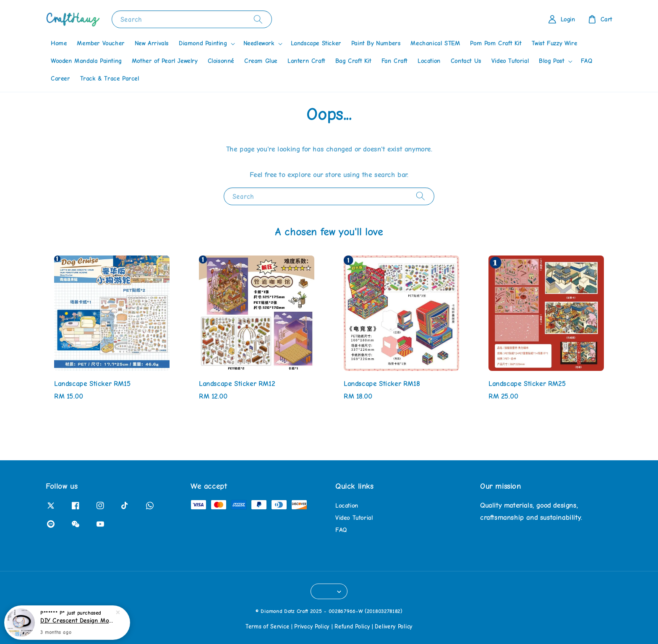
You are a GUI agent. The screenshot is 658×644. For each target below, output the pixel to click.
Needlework (259, 43)
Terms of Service (267, 627)
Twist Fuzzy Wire (555, 43)
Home (59, 43)
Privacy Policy (312, 627)
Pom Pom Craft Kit (496, 43)
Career (60, 79)
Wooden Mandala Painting (86, 61)
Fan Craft (394, 61)
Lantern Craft (306, 61)
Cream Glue (261, 61)
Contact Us (466, 61)
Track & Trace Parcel (110, 79)
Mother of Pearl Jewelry (165, 61)
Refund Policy (352, 627)
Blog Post (551, 61)
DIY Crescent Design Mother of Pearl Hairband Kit (77, 624)
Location (429, 61)
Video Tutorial (510, 61)
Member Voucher (101, 43)
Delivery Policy (394, 627)
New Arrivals (152, 43)
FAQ (587, 61)
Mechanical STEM (435, 43)
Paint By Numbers (376, 43)
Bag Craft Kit (353, 61)
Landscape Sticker (316, 43)
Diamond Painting (203, 43)
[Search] (258, 19)
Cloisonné (221, 61)
